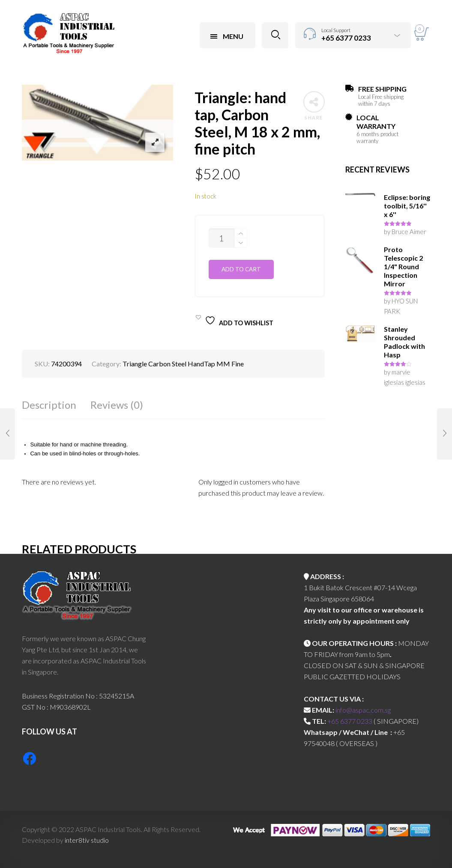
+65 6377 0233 (350, 721)
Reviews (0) (117, 405)
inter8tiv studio (87, 840)
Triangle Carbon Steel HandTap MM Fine (183, 364)
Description (49, 405)
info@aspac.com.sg (363, 710)
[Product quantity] (222, 238)
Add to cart (241, 269)
